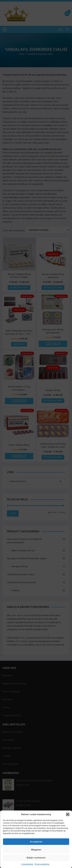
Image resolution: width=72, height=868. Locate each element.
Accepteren (36, 842)
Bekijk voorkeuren (36, 858)
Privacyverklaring (42, 864)
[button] (68, 814)
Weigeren (36, 850)
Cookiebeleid (27, 864)
